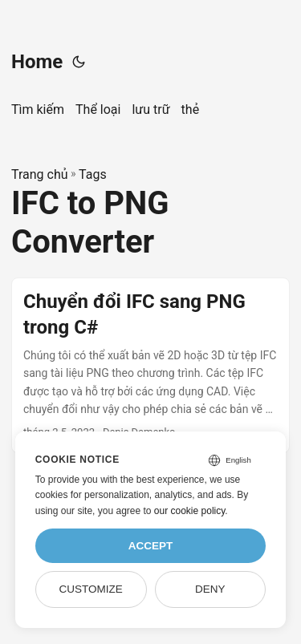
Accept (151, 546)
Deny (210, 589)
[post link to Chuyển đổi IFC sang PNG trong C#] (150, 365)
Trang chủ (40, 174)
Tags (93, 174)
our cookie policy (190, 511)
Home (37, 62)
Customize (90, 589)
